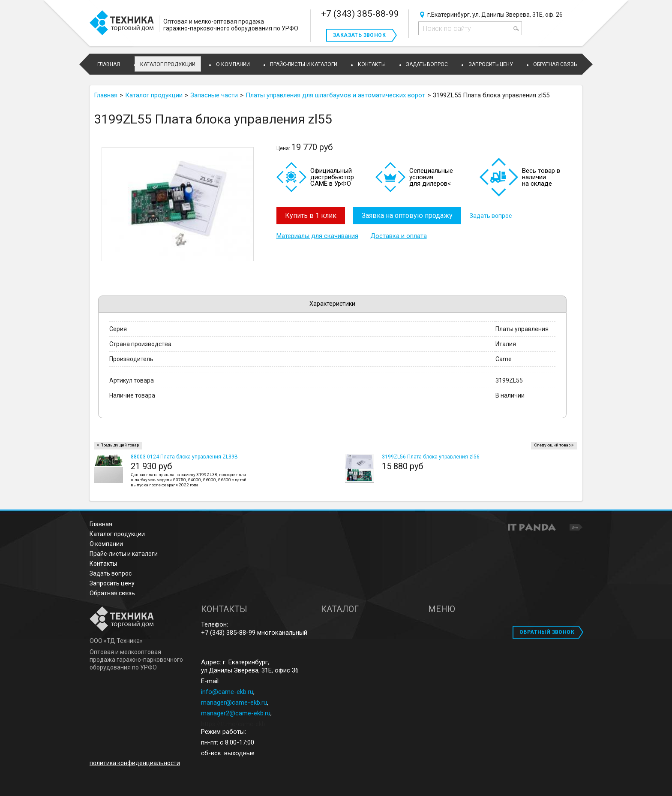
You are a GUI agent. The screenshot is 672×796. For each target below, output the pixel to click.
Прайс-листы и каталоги (124, 554)
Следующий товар (552, 445)
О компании (106, 544)
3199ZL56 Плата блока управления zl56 (431, 457)
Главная (101, 524)
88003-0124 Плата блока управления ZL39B (184, 457)
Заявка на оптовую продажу (408, 216)
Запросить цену (112, 583)
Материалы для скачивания (317, 236)
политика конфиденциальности (135, 763)
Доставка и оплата (399, 236)
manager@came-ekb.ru (234, 703)
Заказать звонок (359, 35)
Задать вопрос (491, 216)
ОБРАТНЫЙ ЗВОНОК (547, 632)
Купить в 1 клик (311, 216)
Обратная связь (112, 593)
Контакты (103, 564)
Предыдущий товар (120, 445)
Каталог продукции (168, 64)
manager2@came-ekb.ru (236, 713)
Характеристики (332, 304)
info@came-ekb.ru (227, 692)
